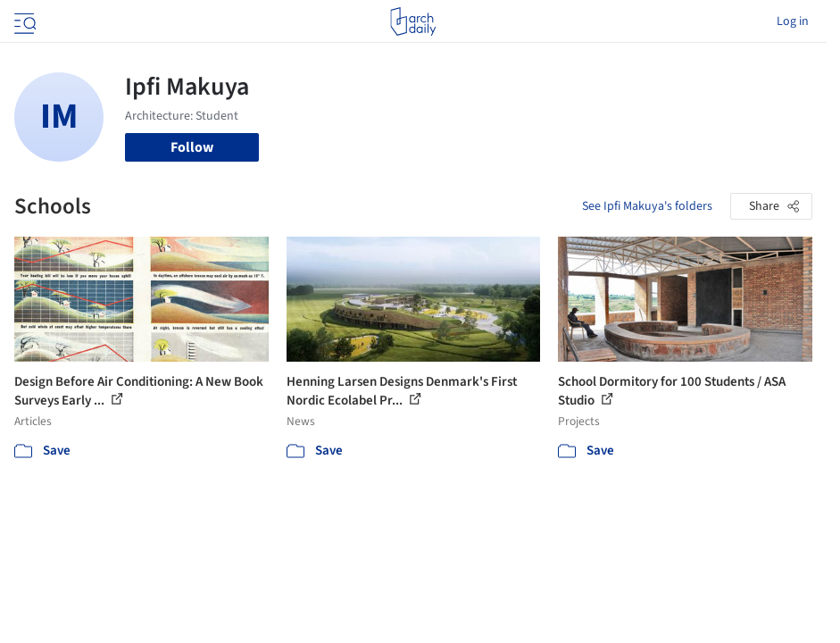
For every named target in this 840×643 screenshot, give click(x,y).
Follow (192, 147)
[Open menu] (23, 21)
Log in (793, 21)
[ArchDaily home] (413, 21)
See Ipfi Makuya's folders (647, 206)
